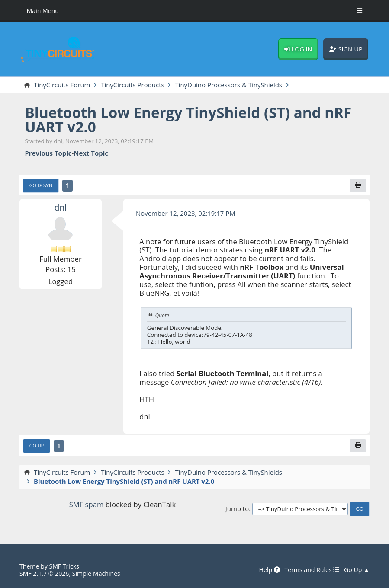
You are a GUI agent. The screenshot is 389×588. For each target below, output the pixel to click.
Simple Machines (96, 574)
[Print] (358, 185)
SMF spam (87, 504)
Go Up (37, 446)
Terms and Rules (312, 570)
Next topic (91, 153)
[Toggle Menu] (360, 11)
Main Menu (43, 11)
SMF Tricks (64, 566)
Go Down (41, 185)
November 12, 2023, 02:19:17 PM (186, 213)
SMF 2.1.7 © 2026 (44, 574)
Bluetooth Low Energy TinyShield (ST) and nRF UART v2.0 (188, 120)
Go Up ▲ (357, 570)
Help (270, 570)
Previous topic (48, 153)
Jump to (237, 509)
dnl (61, 208)
